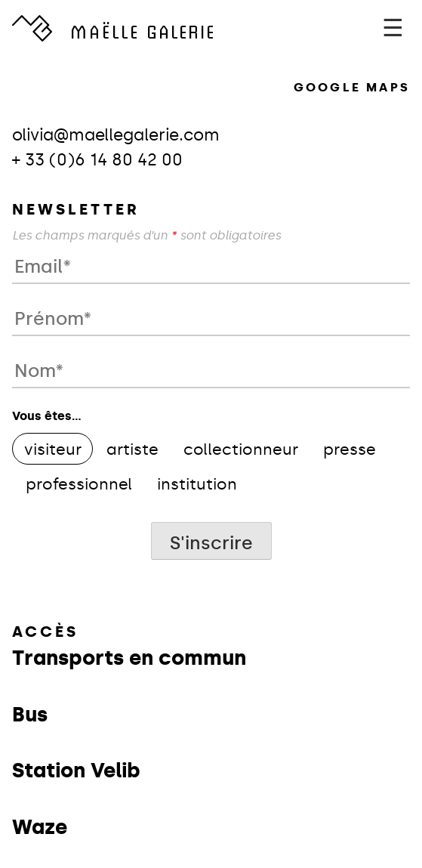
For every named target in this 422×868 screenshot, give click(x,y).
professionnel (79, 484)
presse (350, 449)
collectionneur (241, 449)
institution (197, 484)
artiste (132, 449)
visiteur (53, 449)
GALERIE (143, 30)
